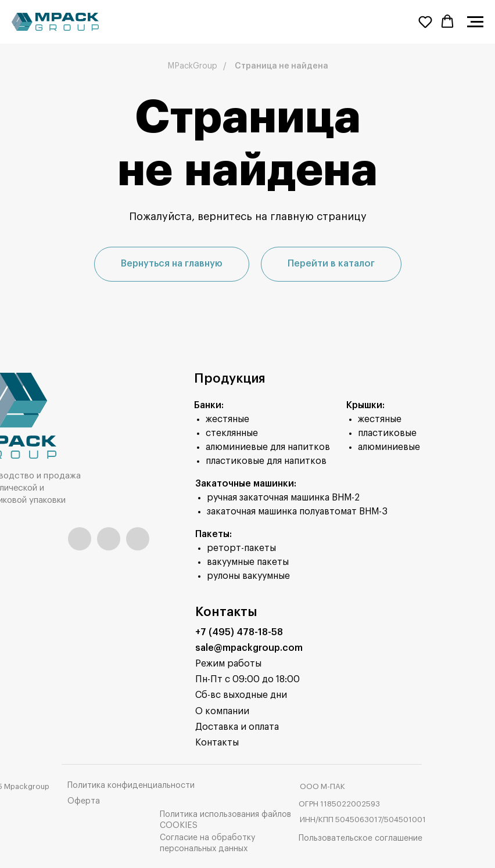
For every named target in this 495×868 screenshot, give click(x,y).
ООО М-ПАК (322, 786)
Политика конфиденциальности (131, 786)
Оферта (84, 801)
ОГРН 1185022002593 (339, 804)
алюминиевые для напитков (268, 447)
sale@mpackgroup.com (249, 648)
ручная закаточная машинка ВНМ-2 (283, 498)
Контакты (217, 743)
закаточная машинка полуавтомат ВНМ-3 (297, 512)
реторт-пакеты (241, 548)
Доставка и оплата (237, 727)
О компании (222, 711)
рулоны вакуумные (248, 576)
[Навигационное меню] (475, 22)
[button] (425, 21)
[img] (80, 539)
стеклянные (232, 433)
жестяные (227, 419)
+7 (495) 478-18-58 (239, 632)
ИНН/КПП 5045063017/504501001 (363, 820)
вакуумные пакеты (248, 562)
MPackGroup (192, 66)
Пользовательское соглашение (361, 838)
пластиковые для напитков (266, 461)
